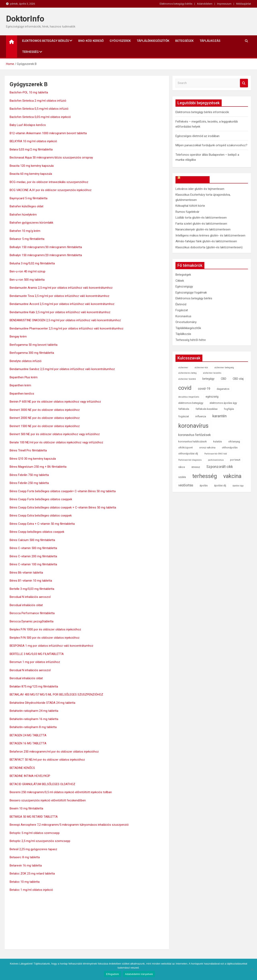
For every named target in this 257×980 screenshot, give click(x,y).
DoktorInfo (25, 19)
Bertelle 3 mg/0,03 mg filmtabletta (32, 589)
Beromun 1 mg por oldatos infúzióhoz (35, 662)
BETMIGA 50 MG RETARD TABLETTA (34, 817)
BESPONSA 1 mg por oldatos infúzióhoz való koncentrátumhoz (52, 646)
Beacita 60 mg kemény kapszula (31, 174)
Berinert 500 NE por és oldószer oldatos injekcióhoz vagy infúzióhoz (55, 434)
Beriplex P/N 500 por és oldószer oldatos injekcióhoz (45, 638)
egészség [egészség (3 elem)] (212, 397)
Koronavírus (183, 316)
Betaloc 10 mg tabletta (25, 882)
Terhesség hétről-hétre (191, 340)
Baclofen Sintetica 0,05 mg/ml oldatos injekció (40, 117)
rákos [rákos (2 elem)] (182, 467)
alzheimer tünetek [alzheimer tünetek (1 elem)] (187, 379)
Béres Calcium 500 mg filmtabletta (32, 540)
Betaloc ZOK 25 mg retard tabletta (32, 874)
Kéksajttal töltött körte (190, 206)
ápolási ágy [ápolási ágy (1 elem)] (238, 486)
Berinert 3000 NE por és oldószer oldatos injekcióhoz (45, 410)
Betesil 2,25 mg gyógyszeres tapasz (33, 849)
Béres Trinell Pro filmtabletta (28, 450)
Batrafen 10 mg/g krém (25, 231)
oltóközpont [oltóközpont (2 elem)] (186, 448)
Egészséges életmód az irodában (197, 136)
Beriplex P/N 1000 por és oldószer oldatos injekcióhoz (45, 629)
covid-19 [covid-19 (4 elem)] (204, 389)
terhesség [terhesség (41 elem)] (205, 476)
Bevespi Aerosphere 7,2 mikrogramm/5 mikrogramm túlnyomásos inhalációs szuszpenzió (69, 825)
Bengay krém (18, 337)
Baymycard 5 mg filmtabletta (29, 198)
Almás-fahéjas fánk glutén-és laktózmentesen (206, 241)
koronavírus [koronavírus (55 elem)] (193, 426)
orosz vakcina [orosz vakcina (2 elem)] (207, 448)
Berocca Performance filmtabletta (32, 613)
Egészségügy (184, 286)
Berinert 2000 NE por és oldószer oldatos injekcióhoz (45, 418)
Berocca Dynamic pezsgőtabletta (32, 621)
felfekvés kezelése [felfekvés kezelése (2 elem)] (207, 409)
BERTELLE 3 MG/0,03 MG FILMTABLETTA (37, 654)
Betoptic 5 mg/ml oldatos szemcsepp (35, 833)
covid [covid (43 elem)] (185, 388)
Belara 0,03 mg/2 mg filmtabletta (31, 149)
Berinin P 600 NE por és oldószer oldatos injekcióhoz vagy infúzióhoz (55, 402)
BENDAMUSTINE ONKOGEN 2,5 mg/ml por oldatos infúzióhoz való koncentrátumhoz (65, 320)
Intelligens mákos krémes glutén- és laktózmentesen (210, 235)
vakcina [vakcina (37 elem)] (232, 476)
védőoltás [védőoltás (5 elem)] (186, 485)
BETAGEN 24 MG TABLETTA (28, 735)
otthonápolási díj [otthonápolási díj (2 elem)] (188, 454)
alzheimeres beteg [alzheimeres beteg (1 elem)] (187, 373)
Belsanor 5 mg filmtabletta (27, 239)
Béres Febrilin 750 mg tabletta (29, 475)
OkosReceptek (194, 180)
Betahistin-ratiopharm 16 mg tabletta (34, 719)
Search (244, 83)
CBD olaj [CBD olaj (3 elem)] (238, 379)
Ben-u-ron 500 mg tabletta (27, 280)
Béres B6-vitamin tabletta (26, 573)
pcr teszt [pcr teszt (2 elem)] (235, 460)
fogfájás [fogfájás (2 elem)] (229, 409)
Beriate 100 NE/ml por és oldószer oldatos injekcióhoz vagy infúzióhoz (56, 442)
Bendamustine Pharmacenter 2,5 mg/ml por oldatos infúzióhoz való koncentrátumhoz (67, 328)
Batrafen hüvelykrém (23, 215)
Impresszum (224, 4)
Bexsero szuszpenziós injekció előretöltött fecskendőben (48, 800)
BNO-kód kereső (91, 41)
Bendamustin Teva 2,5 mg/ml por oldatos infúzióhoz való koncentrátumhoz (60, 296)
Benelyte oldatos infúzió (26, 361)
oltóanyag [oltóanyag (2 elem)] (234, 441)
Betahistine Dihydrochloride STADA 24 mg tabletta (42, 703)
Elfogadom (112, 974)
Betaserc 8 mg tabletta (25, 857)
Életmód (181, 304)
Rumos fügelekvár (187, 212)
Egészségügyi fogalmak (191, 293)
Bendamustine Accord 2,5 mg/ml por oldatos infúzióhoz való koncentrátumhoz (62, 304)
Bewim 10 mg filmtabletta (26, 808)
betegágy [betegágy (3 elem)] (208, 379)
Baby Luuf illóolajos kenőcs (28, 125)
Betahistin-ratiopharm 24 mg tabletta (34, 711)
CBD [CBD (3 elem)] (224, 379)
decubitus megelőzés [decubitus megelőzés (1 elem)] (189, 397)
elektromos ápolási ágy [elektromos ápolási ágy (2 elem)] (223, 403)
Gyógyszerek (120, 41)
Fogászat (182, 310)
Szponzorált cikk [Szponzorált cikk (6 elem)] (220, 467)
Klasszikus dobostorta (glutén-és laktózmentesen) (209, 247)
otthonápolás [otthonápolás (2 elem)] (230, 448)
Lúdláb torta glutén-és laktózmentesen (201, 218)
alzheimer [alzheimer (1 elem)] (183, 368)
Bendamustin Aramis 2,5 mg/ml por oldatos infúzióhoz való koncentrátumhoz (61, 288)
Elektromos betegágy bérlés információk (202, 112)
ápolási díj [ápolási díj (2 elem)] (220, 485)
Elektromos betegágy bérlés (176, 4)
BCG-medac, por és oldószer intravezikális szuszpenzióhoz (49, 182)
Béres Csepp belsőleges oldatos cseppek (37, 532)
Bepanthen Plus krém (24, 377)
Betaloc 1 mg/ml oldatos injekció (31, 890)
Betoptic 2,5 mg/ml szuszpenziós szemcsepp (40, 841)
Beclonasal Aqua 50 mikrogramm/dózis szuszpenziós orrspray (51, 158)
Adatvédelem (205, 4)
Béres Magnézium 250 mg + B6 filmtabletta (38, 467)
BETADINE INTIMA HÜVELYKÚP (30, 776)
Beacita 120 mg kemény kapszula (32, 166)
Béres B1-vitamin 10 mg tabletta (31, 581)
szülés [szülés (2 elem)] (182, 477)
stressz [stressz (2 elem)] (196, 467)
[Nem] (252, 969)
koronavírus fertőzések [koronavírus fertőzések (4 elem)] (195, 435)
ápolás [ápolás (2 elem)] (204, 485)
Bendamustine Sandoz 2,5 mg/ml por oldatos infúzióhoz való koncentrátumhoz (62, 369)
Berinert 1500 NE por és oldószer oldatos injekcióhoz (45, 426)
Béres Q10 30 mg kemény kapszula (33, 459)
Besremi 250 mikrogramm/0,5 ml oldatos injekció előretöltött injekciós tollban (61, 792)
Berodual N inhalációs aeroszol (30, 597)
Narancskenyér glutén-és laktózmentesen (203, 229)
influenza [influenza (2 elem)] (201, 416)
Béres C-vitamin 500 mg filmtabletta (33, 548)
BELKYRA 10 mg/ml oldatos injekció (33, 141)
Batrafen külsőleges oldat (27, 206)
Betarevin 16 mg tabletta (26, 865)
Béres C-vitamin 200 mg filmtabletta (33, 556)
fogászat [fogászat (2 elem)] (184, 416)
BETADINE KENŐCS (22, 768)
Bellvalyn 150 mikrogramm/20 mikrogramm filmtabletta (46, 255)
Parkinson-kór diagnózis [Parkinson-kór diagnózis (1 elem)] (190, 460)
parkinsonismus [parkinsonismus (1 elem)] (216, 460)
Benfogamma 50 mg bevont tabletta (34, 345)
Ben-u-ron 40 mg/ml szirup (28, 271)
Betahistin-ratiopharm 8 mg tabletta (33, 727)
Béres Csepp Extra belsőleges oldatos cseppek (41, 516)
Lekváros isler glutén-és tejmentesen (200, 189)
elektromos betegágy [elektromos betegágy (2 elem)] (191, 403)
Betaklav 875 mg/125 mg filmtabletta (34, 686)
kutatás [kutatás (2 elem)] (218, 441)
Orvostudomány (186, 322)
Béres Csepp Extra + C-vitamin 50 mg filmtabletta (42, 524)
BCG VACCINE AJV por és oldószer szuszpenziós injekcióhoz (51, 190)
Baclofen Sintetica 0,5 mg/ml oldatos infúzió (39, 109)
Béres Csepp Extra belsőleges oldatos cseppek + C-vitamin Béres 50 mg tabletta (63, 507)
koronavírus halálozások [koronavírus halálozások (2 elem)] (193, 441)
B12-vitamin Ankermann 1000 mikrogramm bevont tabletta (48, 133)
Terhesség (30, 52)
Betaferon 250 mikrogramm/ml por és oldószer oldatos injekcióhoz (54, 752)
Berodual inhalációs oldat (26, 605)
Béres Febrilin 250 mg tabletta (29, 483)
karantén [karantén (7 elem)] (220, 416)
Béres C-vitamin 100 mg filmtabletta (33, 564)
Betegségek (184, 41)
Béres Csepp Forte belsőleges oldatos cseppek (41, 499)
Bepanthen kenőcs (22, 394)
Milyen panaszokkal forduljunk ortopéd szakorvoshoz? (211, 145)
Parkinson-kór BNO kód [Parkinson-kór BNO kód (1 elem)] (216, 454)
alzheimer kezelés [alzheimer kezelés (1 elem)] (212, 373)
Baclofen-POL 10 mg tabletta (29, 92)
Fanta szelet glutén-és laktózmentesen (201, 224)
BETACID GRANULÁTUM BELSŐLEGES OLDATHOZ (42, 784)
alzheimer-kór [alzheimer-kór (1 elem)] (201, 368)
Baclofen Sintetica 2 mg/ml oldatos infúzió (38, 101)
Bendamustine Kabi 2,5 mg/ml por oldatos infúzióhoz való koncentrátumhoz (60, 312)
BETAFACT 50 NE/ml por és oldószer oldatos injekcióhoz (47, 760)
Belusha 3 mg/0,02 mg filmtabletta (32, 263)
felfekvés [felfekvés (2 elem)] (184, 409)
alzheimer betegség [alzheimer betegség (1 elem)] (224, 368)
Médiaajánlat (244, 4)
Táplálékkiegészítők (153, 41)
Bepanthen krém (20, 385)
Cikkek (180, 281)
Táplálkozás (210, 41)
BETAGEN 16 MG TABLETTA (28, 743)
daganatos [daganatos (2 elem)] (223, 389)
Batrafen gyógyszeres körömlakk (31, 223)
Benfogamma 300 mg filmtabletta (32, 353)
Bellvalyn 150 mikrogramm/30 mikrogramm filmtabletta (46, 247)
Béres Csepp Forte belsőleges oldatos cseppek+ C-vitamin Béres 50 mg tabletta (63, 491)
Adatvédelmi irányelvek (139, 974)
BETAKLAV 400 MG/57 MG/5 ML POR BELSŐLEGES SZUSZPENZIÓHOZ (56, 695)
